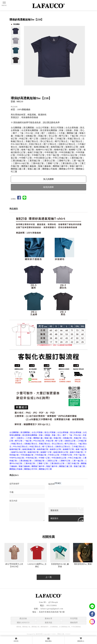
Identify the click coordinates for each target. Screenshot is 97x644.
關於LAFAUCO (23, 623)
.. (56, 634)
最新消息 (48, 623)
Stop (58, 88)
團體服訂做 (26, 627)
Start (55, 88)
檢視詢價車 (48, 187)
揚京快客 (39, 634)
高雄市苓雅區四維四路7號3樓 (52, 612)
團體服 (19, 627)
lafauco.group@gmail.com (52, 609)
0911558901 (52, 606)
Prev (26, 56)
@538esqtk (53, 602)
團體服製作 (45, 627)
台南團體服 (54, 627)
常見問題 (74, 619)
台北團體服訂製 (64, 627)
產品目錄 (23, 619)
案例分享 (48, 619)
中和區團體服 (76, 627)
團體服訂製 (35, 627)
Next (84, 56)
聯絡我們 (74, 623)
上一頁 (48, 577)
